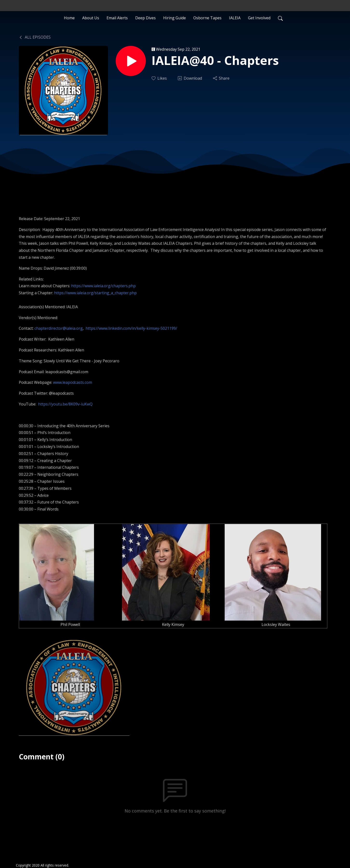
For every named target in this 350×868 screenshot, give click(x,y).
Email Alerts (117, 18)
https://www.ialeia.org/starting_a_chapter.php (95, 293)
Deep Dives (145, 18)
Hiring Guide (175, 18)
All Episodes (35, 37)
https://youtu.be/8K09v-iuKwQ (65, 404)
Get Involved (259, 18)
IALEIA (235, 18)
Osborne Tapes (207, 18)
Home (69, 18)
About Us (91, 18)
